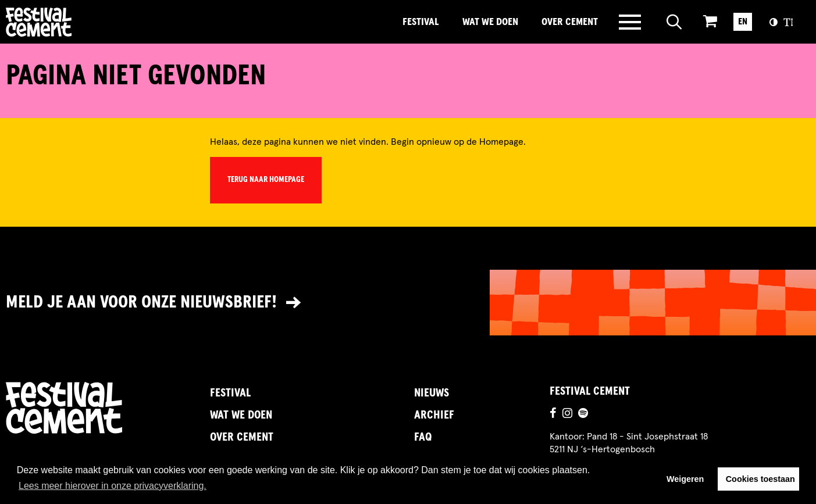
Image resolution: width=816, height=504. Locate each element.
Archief (434, 415)
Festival (421, 22)
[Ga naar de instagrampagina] (567, 414)
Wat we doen (490, 22)
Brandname (79, 22)
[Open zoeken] (674, 22)
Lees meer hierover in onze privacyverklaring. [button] (113, 486)
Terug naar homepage (266, 180)
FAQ (423, 437)
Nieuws (432, 393)
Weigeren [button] (685, 479)
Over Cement (570, 22)
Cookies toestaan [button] (760, 479)
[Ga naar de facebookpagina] (553, 414)
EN (743, 22)
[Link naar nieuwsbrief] (408, 303)
